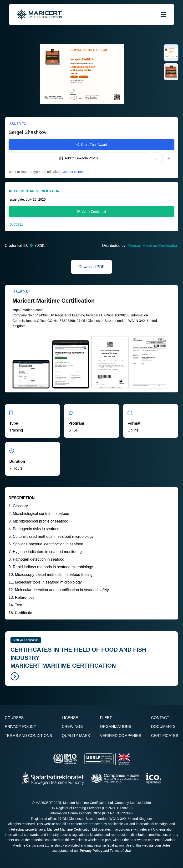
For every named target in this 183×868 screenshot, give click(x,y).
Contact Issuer (72, 172)
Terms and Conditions (28, 736)
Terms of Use (120, 851)
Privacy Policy (20, 727)
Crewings (72, 727)
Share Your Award (92, 145)
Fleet (106, 718)
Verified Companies (121, 736)
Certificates (165, 736)
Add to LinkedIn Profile (79, 158)
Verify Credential (91, 212)
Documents (163, 727)
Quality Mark (76, 736)
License (70, 718)
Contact (160, 718)
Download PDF (91, 267)
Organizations (116, 727)
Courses (14, 718)
